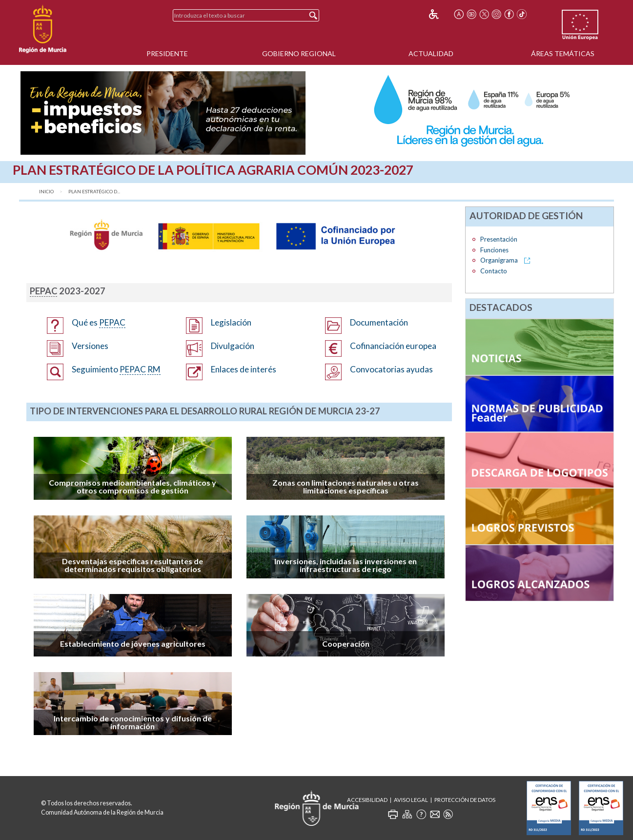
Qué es (99, 323)
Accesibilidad (367, 800)
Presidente (167, 53)
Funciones (494, 250)
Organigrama (500, 260)
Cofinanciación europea (393, 346)
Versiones (90, 346)
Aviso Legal (411, 800)
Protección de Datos (465, 800)
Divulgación (233, 346)
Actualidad (431, 53)
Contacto (494, 271)
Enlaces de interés (244, 369)
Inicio (46, 192)
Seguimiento (116, 369)
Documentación (379, 322)
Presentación (499, 239)
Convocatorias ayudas (391, 369)
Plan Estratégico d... (94, 192)
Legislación (231, 322)
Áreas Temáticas (563, 53)
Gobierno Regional (299, 53)
